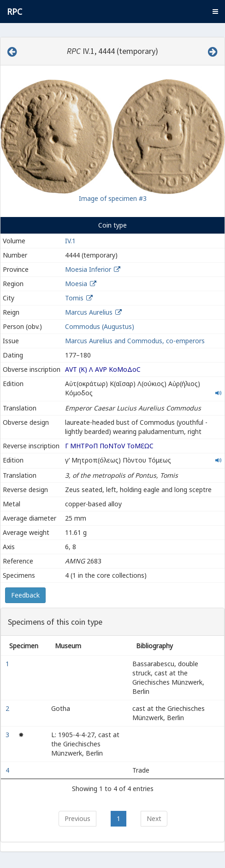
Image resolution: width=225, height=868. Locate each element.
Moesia (76, 284)
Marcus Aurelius (89, 312)
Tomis (74, 298)
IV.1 (70, 241)
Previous (77, 818)
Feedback (25, 595)
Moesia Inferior (88, 269)
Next (154, 818)
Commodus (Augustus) (100, 326)
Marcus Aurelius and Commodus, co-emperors (135, 341)
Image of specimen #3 (113, 198)
